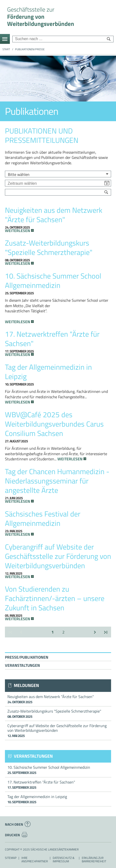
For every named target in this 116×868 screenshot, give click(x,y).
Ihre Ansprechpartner (35, 860)
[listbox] (58, 174)
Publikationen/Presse (30, 49)
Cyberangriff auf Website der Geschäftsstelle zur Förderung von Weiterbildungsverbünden (58, 730)
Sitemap (11, 858)
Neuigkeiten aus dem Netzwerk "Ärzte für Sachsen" (58, 699)
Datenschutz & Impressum (64, 860)
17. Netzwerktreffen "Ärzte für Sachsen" (58, 785)
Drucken (16, 835)
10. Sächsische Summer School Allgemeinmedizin (58, 770)
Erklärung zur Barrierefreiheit (94, 860)
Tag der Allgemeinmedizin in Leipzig (58, 799)
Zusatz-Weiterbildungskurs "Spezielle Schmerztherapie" (58, 714)
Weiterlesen (17, 231)
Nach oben (18, 824)
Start (6, 49)
